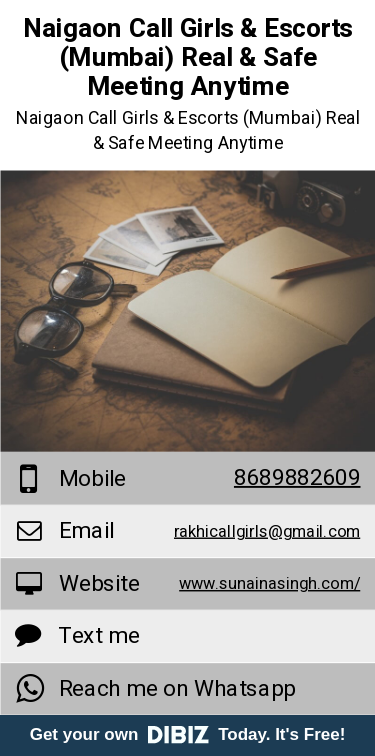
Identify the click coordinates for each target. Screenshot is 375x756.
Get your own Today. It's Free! (188, 734)
